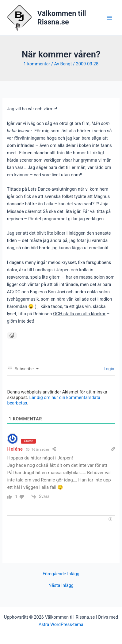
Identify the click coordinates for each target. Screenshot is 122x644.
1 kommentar (37, 64)
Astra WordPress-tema (61, 624)
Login (109, 369)
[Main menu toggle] (109, 18)
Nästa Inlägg (61, 585)
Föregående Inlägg (61, 574)
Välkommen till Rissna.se (62, 18)
